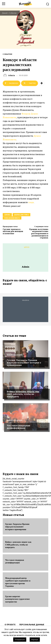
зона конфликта (12, 218)
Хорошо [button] (35, 640)
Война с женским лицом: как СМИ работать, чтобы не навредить (23, 394)
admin (12, 75)
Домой (5, 13)
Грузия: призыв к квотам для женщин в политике (13, 231)
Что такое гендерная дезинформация (18, 427)
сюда (31, 202)
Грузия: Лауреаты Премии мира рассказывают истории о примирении (24, 363)
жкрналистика (21, 215)
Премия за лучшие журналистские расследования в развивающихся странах (39, 233)
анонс (7, 215)
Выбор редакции (15, 355)
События (13, 13)
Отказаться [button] (20, 640)
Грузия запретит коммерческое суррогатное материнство (17, 599)
